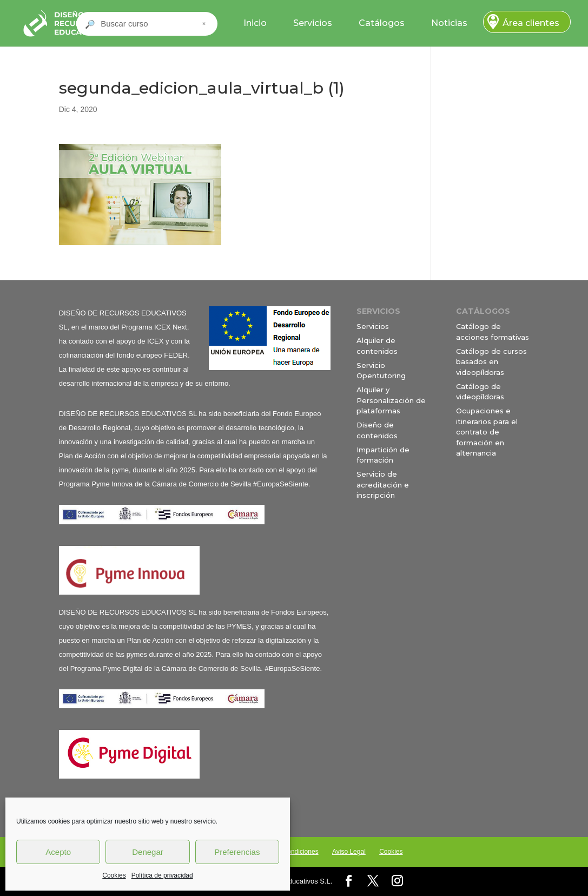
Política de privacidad (162, 875)
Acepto (58, 852)
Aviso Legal (349, 852)
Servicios (313, 23)
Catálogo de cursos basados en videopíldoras (491, 362)
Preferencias (237, 852)
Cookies (114, 875)
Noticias (449, 23)
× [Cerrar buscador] (204, 24)
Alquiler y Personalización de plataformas (391, 400)
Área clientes (531, 23)
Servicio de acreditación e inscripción (383, 485)
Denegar (148, 852)
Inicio (255, 23)
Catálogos (382, 23)
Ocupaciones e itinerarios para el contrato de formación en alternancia (487, 432)
